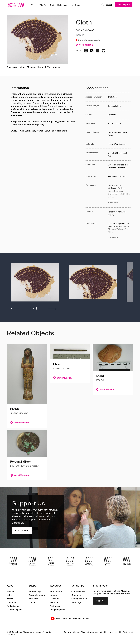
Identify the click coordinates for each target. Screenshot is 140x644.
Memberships (35, 592)
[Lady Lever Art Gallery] (127, 561)
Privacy (68, 632)
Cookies (104, 632)
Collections (62, 5)
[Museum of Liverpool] (13, 561)
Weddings (76, 603)
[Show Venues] (37, 5)
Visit (33, 5)
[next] (53, 309)
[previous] (15, 309)
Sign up (100, 601)
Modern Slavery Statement (86, 632)
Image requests (57, 610)
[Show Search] (106, 5)
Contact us (12, 603)
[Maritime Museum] (70, 561)
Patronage (33, 599)
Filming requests (79, 599)
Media (10, 599)
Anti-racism (56, 606)
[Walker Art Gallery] (89, 561)
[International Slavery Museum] (51, 561)
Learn (71, 5)
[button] (35, 283)
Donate (32, 603)
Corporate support (37, 595)
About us (11, 592)
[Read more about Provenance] (119, 194)
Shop (78, 5)
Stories (53, 5)
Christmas (76, 595)
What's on (44, 5)
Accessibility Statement (122, 632)
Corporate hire (78, 592)
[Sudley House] (108, 561)
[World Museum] (32, 561)
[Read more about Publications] (119, 231)
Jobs (9, 595)
